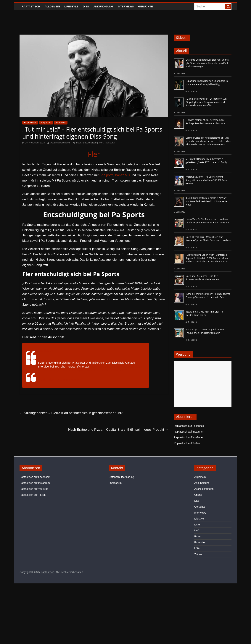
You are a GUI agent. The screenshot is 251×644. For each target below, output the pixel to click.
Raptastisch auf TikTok (187, 443)
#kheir (138, 367)
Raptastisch (31, 7)
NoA (197, 530)
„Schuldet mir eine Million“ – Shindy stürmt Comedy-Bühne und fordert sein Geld (208, 296)
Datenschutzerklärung (121, 477)
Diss (86, 7)
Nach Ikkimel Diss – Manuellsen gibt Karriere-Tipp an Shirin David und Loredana (208, 239)
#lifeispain (78, 370)
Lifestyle (71, 7)
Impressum (115, 483)
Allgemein (52, 7)
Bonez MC (122, 175)
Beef (79, 143)
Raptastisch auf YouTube (188, 437)
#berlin (114, 367)
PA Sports (110, 143)
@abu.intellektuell (42, 351)
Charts (198, 495)
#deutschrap (126, 367)
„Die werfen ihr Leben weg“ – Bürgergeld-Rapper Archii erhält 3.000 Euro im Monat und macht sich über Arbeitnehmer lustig (207, 258)
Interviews (126, 7)
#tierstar (114, 370)
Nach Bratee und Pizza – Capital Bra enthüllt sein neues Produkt (118, 430)
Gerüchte (146, 7)
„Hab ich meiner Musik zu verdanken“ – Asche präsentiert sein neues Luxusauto (206, 122)
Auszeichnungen (204, 489)
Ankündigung (103, 7)
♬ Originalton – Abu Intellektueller (59, 380)
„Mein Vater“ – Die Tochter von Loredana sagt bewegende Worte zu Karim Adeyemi (207, 221)
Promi (198, 536)
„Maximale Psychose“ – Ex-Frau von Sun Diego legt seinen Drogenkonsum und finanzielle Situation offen (206, 102)
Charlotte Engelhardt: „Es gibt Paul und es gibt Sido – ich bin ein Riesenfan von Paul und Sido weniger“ (207, 63)
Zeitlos (198, 554)
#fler (93, 367)
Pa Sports (106, 175)
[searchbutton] (228, 7)
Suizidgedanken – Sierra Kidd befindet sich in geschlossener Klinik (71, 413)
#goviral (60, 370)
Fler (101, 143)
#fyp (69, 370)
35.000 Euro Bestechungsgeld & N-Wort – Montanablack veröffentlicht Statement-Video (207, 201)
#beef (123, 370)
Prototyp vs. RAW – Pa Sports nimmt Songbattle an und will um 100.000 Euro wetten (206, 180)
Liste (197, 525)
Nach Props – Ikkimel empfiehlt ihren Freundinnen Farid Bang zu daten (205, 331)
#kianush (91, 370)
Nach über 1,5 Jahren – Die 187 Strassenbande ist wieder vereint (203, 278)
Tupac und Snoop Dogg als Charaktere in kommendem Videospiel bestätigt (207, 83)
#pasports (102, 367)
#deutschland (46, 370)
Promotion (200, 542)
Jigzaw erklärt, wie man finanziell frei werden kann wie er (204, 313)
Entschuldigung (90, 143)
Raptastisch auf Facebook (189, 426)
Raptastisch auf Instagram (189, 432)
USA (197, 548)
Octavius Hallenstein (60, 143)
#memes (103, 370)
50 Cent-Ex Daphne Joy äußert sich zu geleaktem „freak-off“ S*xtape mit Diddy (206, 161)
